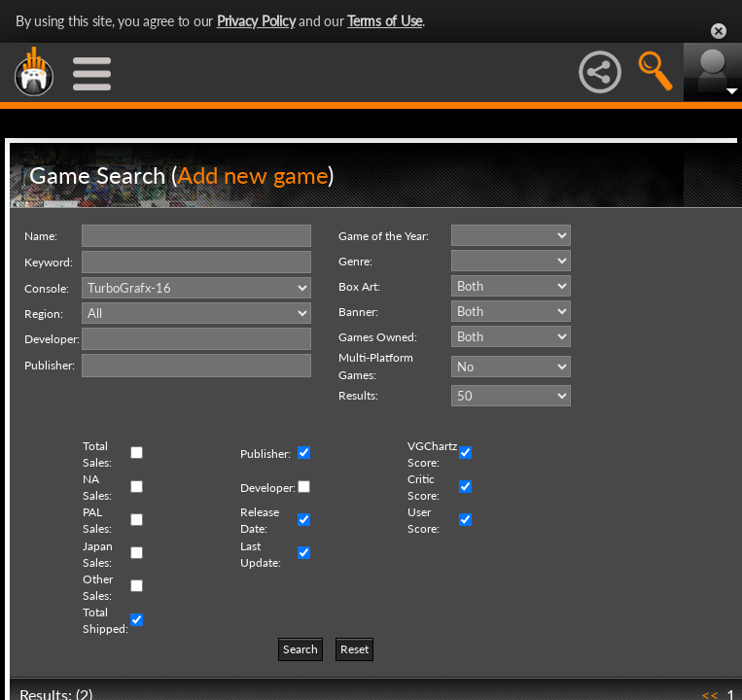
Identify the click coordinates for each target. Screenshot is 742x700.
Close (719, 31)
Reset (354, 649)
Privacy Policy (256, 21)
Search (300, 649)
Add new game (252, 175)
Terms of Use (385, 21)
